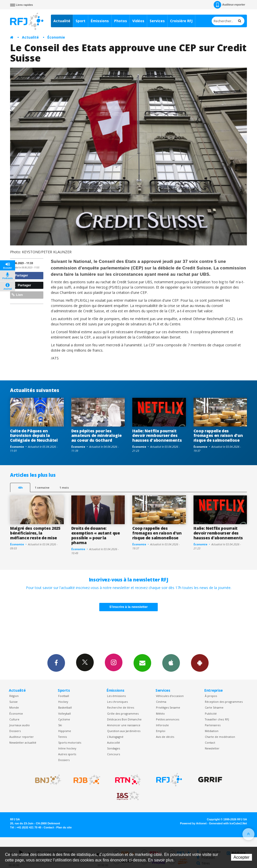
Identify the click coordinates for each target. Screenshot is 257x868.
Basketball (65, 707)
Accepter (242, 857)
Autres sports (67, 754)
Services (157, 21)
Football (64, 696)
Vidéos (138, 21)
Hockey (63, 702)
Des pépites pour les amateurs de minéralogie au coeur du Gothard (97, 436)
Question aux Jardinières (124, 731)
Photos (121, 21)
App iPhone (171, 663)
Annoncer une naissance (124, 725)
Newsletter (212, 748)
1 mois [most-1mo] (64, 487)
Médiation (212, 731)
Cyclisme (64, 719)
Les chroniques (117, 702)
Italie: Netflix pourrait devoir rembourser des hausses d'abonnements (157, 436)
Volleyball (65, 713)
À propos (211, 696)
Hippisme (65, 731)
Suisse (13, 702)
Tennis (62, 737)
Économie (56, 37)
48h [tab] (20, 487)
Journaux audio (20, 725)
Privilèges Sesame (168, 707)
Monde (14, 707)
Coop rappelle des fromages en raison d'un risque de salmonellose (218, 436)
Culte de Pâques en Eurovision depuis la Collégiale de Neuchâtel (34, 436)
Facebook (56, 663)
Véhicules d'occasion (170, 696)
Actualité (62, 21)
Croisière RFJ (181, 21)
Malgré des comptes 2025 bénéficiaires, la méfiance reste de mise (35, 533)
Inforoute (162, 725)
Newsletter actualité (23, 743)
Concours (114, 754)
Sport (81, 21)
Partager (20, 275)
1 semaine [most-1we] (42, 487)
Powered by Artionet (193, 823)
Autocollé (114, 743)
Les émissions (116, 696)
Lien (17, 295)
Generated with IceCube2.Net (228, 823)
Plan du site (64, 827)
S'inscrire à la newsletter (128, 607)
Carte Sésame (214, 707)
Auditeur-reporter (229, 5)
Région (14, 696)
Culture (14, 719)
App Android (200, 663)
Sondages (114, 748)
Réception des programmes (224, 702)
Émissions (100, 21)
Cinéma (161, 702)
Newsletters (142, 663)
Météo (160, 713)
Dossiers (15, 731)
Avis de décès (165, 737)
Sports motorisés (70, 743)
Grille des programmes (123, 713)
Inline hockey (67, 748)
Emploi (161, 731)
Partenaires (213, 725)
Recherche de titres (121, 707)
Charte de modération (220, 737)
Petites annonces (168, 719)
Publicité (211, 713)
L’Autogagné (115, 737)
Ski (60, 725)
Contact (210, 743)
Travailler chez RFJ (217, 719)
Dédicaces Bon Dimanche (124, 719)
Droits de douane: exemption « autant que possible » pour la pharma (96, 535)
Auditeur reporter (22, 737)
